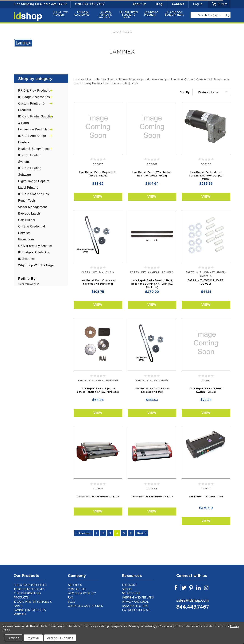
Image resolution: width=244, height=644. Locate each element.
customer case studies (85, 606)
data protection (135, 606)
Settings (13, 638)
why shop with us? (82, 593)
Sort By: (185, 92)
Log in (198, 4)
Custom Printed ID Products (106, 15)
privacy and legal (135, 602)
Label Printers (28, 188)
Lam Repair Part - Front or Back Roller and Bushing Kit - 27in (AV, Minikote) (152, 284)
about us (75, 585)
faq (71, 598)
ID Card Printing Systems (30, 158)
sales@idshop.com (193, 601)
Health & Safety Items (34, 149)
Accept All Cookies (60, 638)
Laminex (128, 32)
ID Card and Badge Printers (174, 14)
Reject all (33, 638)
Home (115, 32)
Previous (82, 533)
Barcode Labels (29, 213)
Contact (178, 4)
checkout (130, 585)
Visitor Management (33, 207)
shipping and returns (138, 598)
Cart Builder (27, 220)
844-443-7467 (93, 4)
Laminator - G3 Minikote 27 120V (98, 497)
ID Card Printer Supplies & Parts (129, 15)
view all (20, 614)
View (98, 197)
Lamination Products (151, 13)
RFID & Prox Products (60, 13)
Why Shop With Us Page (36, 265)
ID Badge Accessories (83, 13)
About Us (139, 4)
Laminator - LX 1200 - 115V (206, 497)
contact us (77, 589)
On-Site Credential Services (32, 230)
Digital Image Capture (34, 181)
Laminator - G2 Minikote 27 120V (152, 497)
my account (131, 593)
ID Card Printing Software (30, 171)
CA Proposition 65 (136, 610)
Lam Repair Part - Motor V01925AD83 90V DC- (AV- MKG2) (206, 176)
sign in (127, 589)
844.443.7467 (193, 607)
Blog (159, 4)
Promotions (26, 239)
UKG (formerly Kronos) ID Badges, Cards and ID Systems (35, 252)
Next (142, 533)
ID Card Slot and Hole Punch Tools (34, 197)
